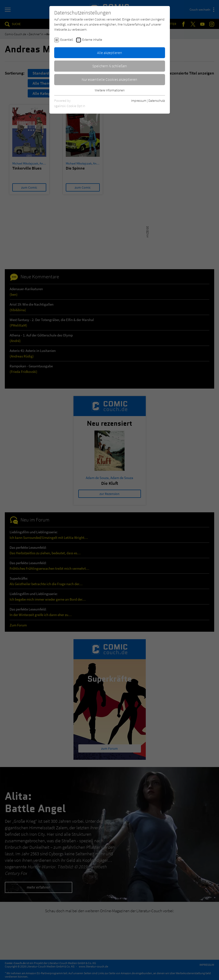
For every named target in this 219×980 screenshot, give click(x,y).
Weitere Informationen (110, 90)
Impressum (139, 101)
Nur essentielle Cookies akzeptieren (109, 79)
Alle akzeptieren (110, 53)
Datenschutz (157, 101)
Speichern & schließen (110, 66)
